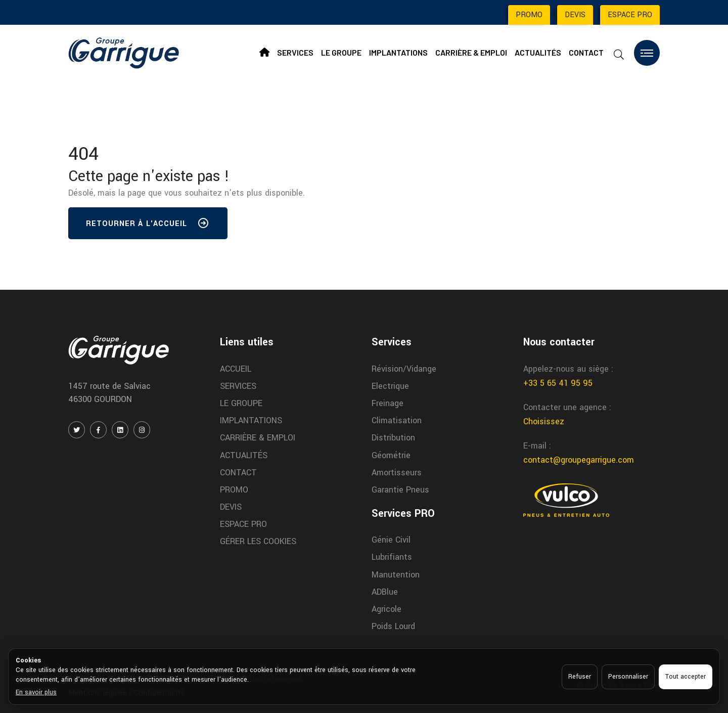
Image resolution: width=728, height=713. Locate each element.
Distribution (393, 438)
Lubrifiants (392, 557)
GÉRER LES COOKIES (258, 541)
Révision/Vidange (404, 369)
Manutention (396, 575)
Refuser (580, 677)
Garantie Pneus (400, 490)
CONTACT (586, 52)
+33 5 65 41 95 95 (558, 383)
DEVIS (575, 15)
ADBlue (385, 592)
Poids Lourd (393, 626)
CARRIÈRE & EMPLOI (471, 52)
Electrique (390, 386)
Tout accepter (686, 677)
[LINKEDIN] (120, 430)
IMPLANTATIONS (398, 52)
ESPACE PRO (630, 15)
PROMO (529, 15)
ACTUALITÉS (538, 52)
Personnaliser (628, 677)
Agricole (386, 609)
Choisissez (544, 421)
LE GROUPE (341, 52)
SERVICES (295, 52)
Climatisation (397, 420)
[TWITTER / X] (77, 430)
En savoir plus (36, 692)
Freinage (388, 403)
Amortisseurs (397, 473)
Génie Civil (391, 540)
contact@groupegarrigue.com (579, 460)
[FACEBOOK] (98, 430)
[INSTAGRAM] (142, 430)
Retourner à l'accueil (148, 226)
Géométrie (391, 455)
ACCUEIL (236, 369)
